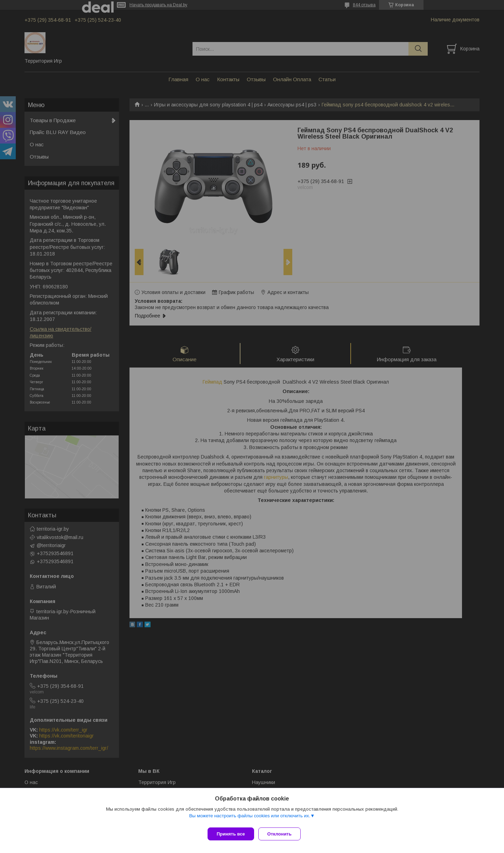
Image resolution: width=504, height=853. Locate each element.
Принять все (231, 834)
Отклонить (282, 834)
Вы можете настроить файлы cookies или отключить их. (250, 819)
